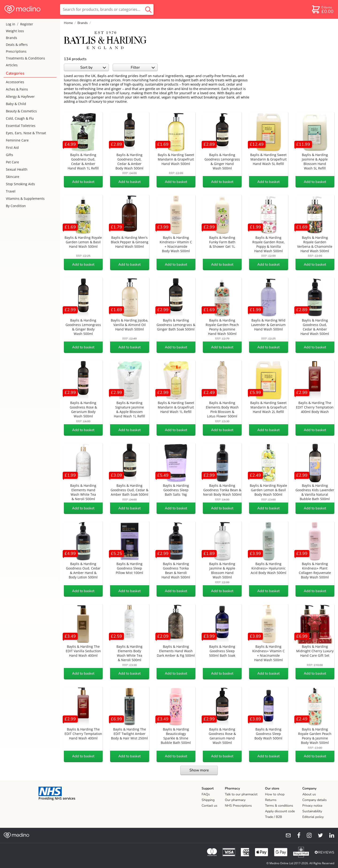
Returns (271, 800)
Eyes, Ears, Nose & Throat (26, 133)
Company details (315, 800)
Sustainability (312, 811)
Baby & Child (16, 104)
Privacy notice (312, 806)
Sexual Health (17, 169)
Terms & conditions (279, 806)
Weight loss (15, 31)
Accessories (15, 82)
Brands (12, 38)
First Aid (12, 147)
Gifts (10, 155)
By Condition (16, 206)
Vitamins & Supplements (25, 198)
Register (27, 24)
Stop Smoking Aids (20, 184)
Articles (12, 65)
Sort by (93, 67)
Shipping (208, 800)
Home (68, 23)
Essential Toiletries (21, 126)
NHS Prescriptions (238, 806)
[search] (107, 9)
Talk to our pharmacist (241, 794)
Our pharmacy (235, 800)
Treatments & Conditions (25, 58)
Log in (11, 24)
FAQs (206, 794)
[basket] (322, 9)
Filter (143, 67)
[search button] (148, 9)
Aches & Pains (17, 89)
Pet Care (12, 162)
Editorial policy (313, 817)
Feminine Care (17, 140)
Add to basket (83, 182)
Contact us (209, 806)
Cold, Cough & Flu (20, 118)
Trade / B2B (273, 817)
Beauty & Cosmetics (21, 111)
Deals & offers (17, 45)
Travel (11, 191)
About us (309, 794)
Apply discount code (280, 811)
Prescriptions (16, 51)
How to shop (275, 794)
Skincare (13, 177)
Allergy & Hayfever (20, 96)
